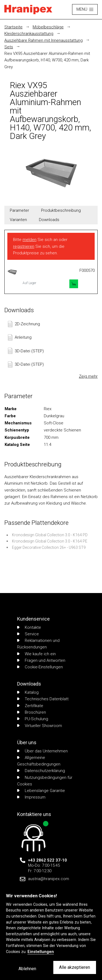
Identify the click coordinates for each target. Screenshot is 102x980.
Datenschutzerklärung (41, 771)
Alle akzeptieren (75, 967)
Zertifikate (30, 706)
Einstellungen (41, 952)
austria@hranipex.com (49, 879)
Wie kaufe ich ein (36, 654)
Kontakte (29, 627)
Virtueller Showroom (40, 726)
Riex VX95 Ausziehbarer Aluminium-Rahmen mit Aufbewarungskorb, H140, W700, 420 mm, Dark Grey (47, 60)
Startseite (13, 27)
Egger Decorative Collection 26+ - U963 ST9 (49, 547)
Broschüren (32, 712)
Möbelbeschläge (48, 27)
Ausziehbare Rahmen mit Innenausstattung (44, 40)
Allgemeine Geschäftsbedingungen (39, 761)
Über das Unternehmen (42, 751)
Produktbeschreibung (61, 210)
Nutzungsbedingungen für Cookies (45, 781)
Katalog (28, 692)
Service (28, 634)
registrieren (24, 246)
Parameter (19, 210)
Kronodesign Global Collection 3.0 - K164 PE (50, 541)
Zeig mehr (88, 376)
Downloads (49, 220)
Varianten (18, 220)
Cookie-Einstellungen (40, 667)
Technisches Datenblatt (43, 699)
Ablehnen (27, 969)
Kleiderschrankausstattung (29, 34)
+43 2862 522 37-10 (47, 860)
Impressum (31, 797)
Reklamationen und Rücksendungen (38, 644)
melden (30, 240)
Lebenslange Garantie (41, 791)
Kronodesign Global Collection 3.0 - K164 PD (50, 535)
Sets (9, 47)
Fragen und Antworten (41, 660)
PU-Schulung (33, 719)
